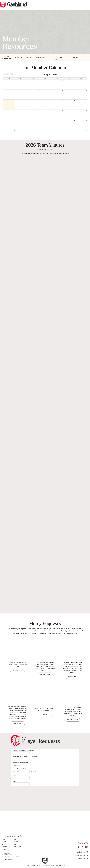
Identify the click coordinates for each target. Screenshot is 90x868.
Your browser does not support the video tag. (45, 823)
